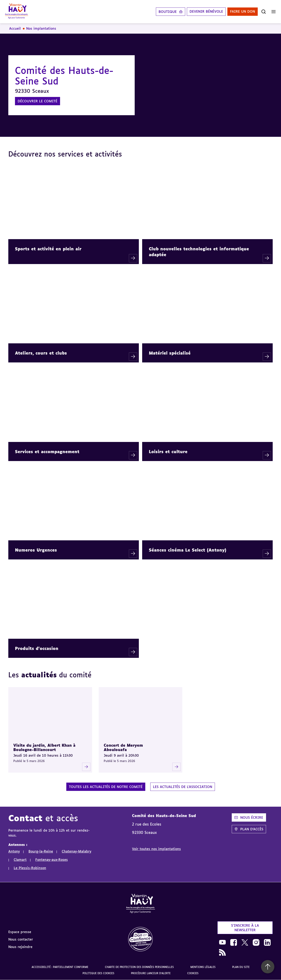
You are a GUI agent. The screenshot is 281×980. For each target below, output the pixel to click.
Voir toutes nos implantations (156, 849)
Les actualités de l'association (183, 787)
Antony (14, 851)
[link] (140, 939)
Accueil (15, 28)
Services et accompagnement (47, 451)
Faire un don (243, 12)
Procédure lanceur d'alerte (151, 973)
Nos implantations (41, 28)
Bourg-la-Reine (41, 851)
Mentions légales (203, 967)
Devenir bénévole (206, 12)
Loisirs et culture (168, 451)
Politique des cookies (98, 973)
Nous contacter (21, 939)
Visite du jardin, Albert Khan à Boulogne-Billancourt (44, 747)
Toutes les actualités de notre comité (106, 787)
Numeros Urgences (36, 550)
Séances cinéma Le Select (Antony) (188, 550)
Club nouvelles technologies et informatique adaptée (199, 252)
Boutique (168, 12)
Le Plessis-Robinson (30, 868)
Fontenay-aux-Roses (52, 860)
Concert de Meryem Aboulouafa (123, 747)
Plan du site (241, 967)
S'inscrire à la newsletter (245, 928)
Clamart (20, 860)
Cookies (193, 973)
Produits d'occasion (37, 648)
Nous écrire (249, 817)
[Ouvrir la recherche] (264, 12)
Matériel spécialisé (170, 353)
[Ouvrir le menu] (274, 12)
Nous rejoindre (20, 947)
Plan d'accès (249, 829)
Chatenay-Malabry (76, 851)
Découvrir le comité (38, 101)
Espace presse (20, 932)
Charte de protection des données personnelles (139, 967)
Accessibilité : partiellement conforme (60, 967)
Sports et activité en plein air (48, 249)
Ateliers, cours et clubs (41, 353)
